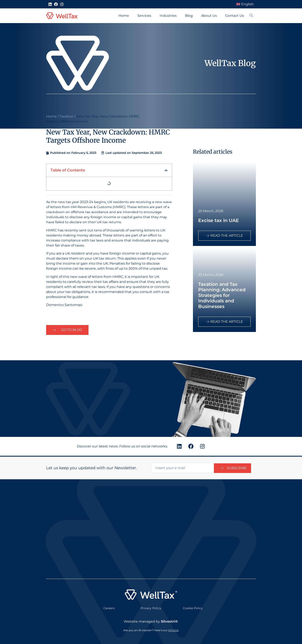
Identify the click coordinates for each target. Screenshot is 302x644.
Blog (189, 16)
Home (124, 16)
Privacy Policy (151, 607)
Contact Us (235, 16)
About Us (209, 16)
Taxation (66, 116)
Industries (168, 16)
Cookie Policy (193, 607)
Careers (109, 607)
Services (144, 16)
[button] (166, 170)
